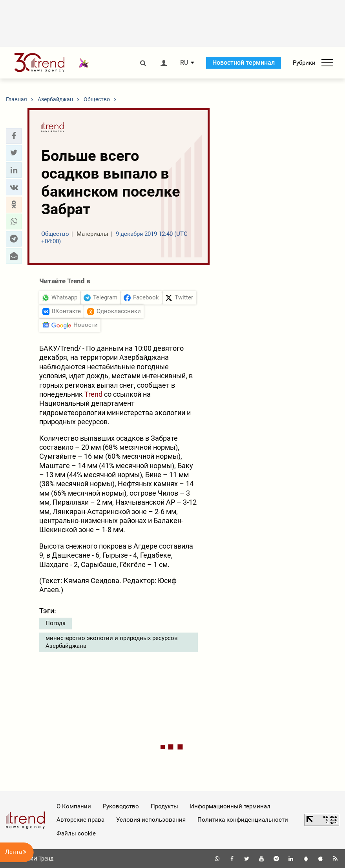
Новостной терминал (244, 63)
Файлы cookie (76, 833)
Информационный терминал (230, 806)
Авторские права (80, 820)
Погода (56, 623)
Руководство (121, 806)
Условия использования (151, 820)
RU (184, 63)
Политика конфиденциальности (243, 820)
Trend (93, 394)
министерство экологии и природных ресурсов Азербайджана (112, 642)
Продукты (164, 806)
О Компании (74, 806)
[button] (14, 136)
